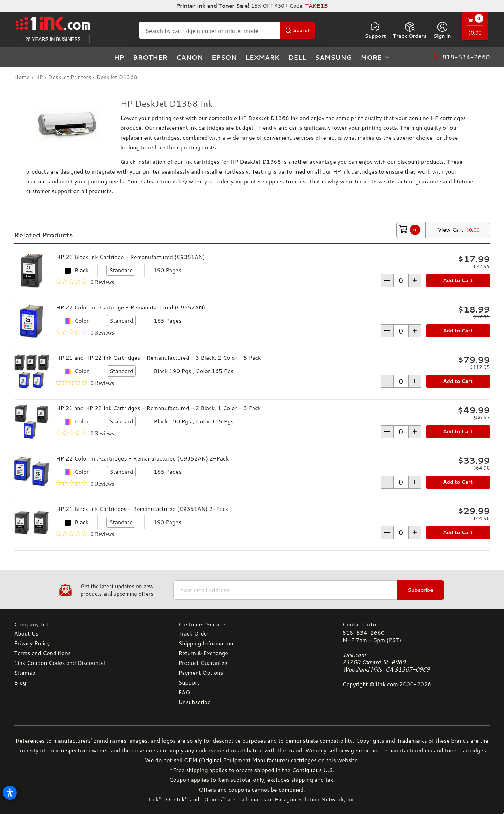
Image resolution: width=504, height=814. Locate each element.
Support (375, 30)
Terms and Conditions (43, 653)
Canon (190, 57)
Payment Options (201, 672)
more (375, 57)
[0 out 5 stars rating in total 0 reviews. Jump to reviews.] (85, 282)
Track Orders (410, 30)
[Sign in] (442, 30)
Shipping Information (206, 643)
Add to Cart (458, 280)
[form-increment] (401, 280)
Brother (150, 57)
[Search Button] (298, 30)
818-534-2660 (364, 633)
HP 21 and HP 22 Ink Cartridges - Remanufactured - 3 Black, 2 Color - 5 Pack (158, 357)
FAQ (184, 692)
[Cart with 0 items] (475, 27)
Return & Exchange (203, 653)
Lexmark (262, 57)
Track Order (194, 633)
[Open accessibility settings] (10, 793)
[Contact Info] (416, 624)
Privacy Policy (32, 643)
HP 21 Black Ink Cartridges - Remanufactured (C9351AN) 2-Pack (142, 509)
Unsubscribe (195, 702)
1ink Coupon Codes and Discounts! (60, 663)
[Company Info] (88, 624)
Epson (224, 57)
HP (119, 57)
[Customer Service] (252, 624)
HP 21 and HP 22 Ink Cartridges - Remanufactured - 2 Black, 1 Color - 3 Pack (158, 408)
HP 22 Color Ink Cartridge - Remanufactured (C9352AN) (131, 307)
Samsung (333, 57)
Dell (297, 57)
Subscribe (421, 590)
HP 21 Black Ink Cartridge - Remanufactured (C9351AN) (131, 257)
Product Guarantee (203, 663)
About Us (26, 633)
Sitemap (25, 672)
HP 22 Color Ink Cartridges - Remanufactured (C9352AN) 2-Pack (142, 458)
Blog (20, 682)
